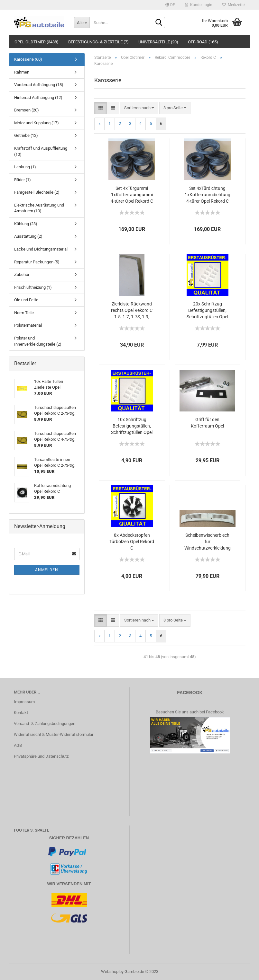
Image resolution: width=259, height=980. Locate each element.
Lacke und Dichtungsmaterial (41, 249)
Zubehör (22, 274)
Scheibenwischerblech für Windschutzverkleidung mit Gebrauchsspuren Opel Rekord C (208, 542)
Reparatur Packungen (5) (37, 262)
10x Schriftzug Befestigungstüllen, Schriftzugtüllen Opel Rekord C (132, 426)
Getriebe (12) (26, 135)
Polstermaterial (28, 325)
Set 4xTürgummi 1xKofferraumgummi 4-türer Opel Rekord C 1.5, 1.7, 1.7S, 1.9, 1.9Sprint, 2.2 (132, 195)
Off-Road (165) (203, 42)
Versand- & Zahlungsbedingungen (45, 724)
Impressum (24, 702)
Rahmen (22, 72)
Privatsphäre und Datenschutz (41, 756)
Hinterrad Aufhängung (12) (38, 97)
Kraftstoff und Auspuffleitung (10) (41, 151)
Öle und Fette (26, 300)
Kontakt (21, 713)
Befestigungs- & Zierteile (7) (98, 42)
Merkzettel (234, 5)
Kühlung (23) (26, 224)
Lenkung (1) (25, 167)
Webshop (110, 971)
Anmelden (47, 570)
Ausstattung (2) (28, 236)
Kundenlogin (199, 5)
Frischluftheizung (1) (33, 287)
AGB (18, 745)
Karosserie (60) (28, 59)
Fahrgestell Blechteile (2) (37, 192)
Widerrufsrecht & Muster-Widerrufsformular (54, 734)
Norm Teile (24, 313)
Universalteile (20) (158, 42)
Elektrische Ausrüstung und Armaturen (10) (39, 208)
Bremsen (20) (27, 110)
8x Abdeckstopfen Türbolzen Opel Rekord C (132, 542)
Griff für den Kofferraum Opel (207, 423)
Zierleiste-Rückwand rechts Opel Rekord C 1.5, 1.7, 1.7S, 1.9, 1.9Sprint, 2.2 (132, 311)
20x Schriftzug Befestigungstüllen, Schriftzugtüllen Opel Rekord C (207, 311)
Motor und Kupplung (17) (37, 123)
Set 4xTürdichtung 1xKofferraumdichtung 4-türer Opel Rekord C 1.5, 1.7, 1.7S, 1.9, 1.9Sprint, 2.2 (208, 195)
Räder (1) (23, 180)
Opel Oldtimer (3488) (37, 42)
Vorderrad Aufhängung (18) (39, 85)
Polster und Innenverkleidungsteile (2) (38, 341)
